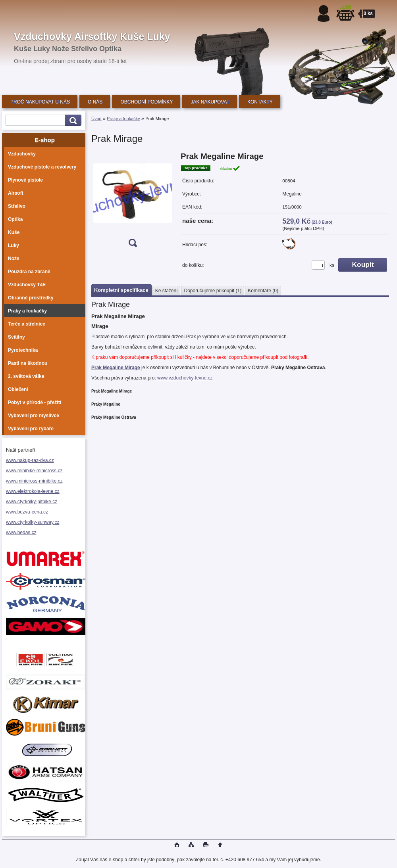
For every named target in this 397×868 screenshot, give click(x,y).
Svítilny (16, 337)
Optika (15, 219)
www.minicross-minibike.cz (34, 481)
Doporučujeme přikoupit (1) (213, 291)
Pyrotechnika (23, 350)
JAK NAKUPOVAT (210, 102)
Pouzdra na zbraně (29, 272)
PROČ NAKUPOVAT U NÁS (40, 102)
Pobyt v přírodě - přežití (35, 402)
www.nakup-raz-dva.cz (30, 460)
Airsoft (16, 193)
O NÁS (95, 102)
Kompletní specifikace (121, 290)
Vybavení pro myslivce (34, 416)
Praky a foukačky (27, 311)
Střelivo (17, 206)
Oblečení (18, 389)
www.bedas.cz (21, 533)
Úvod (96, 119)
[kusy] (318, 265)
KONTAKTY (260, 102)
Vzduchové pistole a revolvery (42, 167)
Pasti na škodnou (28, 363)
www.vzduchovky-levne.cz (185, 378)
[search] (72, 120)
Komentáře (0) (263, 291)
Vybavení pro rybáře (31, 429)
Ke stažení (167, 291)
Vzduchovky (22, 154)
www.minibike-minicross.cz (34, 471)
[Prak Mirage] (133, 202)
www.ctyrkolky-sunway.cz (33, 522)
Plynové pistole (25, 180)
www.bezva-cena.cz (27, 512)
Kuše (14, 232)
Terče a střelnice (27, 324)
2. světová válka (26, 376)
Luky (13, 245)
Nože (14, 259)
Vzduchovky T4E (27, 285)
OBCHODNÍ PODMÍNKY (146, 102)
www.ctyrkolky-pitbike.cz (32, 502)
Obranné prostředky (31, 298)
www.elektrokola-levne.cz (33, 491)
